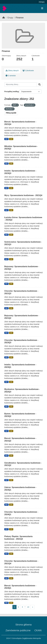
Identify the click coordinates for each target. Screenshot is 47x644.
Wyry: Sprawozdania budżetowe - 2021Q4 (23, 195)
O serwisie (11, 76)
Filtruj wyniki (11, 113)
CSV (11, 139)
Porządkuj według (12, 92)
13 (28, 607)
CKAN (38, 630)
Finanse (20, 18)
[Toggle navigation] (42, 8)
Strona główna (23, 625)
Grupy (10, 18)
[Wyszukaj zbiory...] (20, 85)
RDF (7, 139)
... (25, 606)
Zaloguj (42, 2)
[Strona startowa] (4, 18)
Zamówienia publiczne (18, 630)
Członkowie (28, 71)
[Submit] (40, 85)
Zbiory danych (12, 71)
